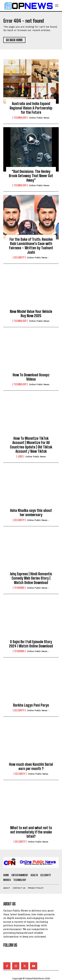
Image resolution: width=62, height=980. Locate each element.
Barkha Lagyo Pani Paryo (31, 705)
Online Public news (39, 118)
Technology (20, 118)
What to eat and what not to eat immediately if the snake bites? (31, 832)
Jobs (20, 456)
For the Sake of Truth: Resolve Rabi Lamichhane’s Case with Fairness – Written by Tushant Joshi (31, 246)
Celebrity (19, 257)
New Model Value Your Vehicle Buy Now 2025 (31, 314)
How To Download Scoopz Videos (31, 377)
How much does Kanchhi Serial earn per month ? (31, 766)
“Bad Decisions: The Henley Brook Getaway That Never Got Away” (31, 176)
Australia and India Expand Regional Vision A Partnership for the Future (31, 108)
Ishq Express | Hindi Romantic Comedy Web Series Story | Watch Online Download (31, 578)
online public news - (38, 258)
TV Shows (19, 588)
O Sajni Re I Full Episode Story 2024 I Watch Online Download (31, 644)
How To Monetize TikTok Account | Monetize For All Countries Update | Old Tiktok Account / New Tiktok (31, 445)
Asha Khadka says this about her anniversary (31, 513)
